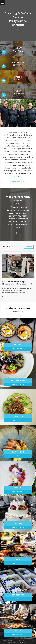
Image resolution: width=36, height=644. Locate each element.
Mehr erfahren (18, 182)
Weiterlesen (7, 297)
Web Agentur (19, 642)
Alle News (29, 247)
